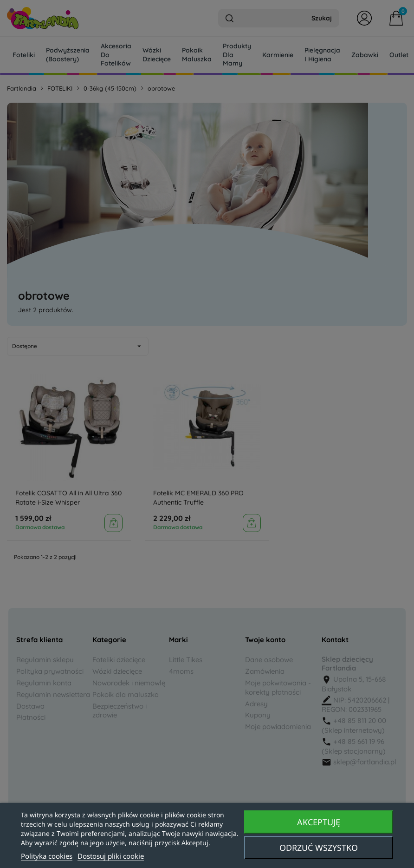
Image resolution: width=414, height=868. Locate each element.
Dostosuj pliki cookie (111, 856)
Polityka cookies (47, 856)
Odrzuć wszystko (319, 848)
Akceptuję (319, 822)
